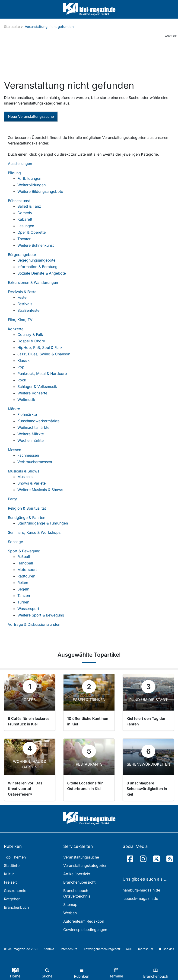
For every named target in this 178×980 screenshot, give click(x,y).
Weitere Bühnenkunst (36, 245)
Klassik (24, 361)
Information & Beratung (37, 267)
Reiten (23, 583)
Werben (70, 913)
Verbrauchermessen (35, 462)
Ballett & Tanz (29, 206)
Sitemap (70, 905)
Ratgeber (12, 899)
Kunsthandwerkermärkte (38, 421)
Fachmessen (28, 455)
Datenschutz (68, 949)
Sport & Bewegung (24, 551)
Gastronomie (15, 891)
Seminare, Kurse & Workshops (34, 532)
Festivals (25, 304)
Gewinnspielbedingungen (85, 930)
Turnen (23, 602)
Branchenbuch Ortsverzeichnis (77, 893)
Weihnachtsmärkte (33, 427)
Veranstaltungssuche (81, 857)
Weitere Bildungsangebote (40, 191)
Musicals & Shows (24, 471)
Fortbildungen (29, 178)
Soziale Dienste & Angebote (42, 273)
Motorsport (27, 570)
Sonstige (15, 542)
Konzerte (16, 329)
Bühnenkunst (19, 201)
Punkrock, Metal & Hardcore (42, 374)
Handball (25, 563)
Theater (24, 239)
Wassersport (28, 609)
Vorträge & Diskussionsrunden (34, 624)
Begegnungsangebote (36, 260)
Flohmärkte (27, 414)
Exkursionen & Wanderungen (33, 282)
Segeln (23, 589)
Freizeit (10, 882)
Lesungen (26, 226)
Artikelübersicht (77, 874)
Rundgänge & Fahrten (27, 518)
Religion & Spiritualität (27, 508)
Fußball (24, 557)
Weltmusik (26, 400)
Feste (22, 297)
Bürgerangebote (22, 255)
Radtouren (26, 576)
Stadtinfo (12, 865)
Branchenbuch (16, 907)
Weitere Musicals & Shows (40, 490)
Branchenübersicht (79, 882)
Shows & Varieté (32, 483)
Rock (22, 380)
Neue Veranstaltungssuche (31, 116)
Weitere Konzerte (32, 393)
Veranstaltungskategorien (85, 865)
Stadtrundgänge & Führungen (43, 523)
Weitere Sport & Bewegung (41, 615)
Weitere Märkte (31, 434)
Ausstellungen (20, 164)
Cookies (166, 949)
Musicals (25, 477)
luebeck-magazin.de (140, 898)
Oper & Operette (32, 232)
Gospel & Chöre (31, 341)
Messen (14, 450)
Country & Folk (30, 334)
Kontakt (49, 949)
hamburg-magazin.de (141, 890)
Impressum (145, 949)
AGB (129, 949)
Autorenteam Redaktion (84, 921)
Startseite (12, 27)
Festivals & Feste (22, 292)
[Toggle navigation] (82, 973)
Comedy (25, 213)
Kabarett (25, 219)
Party (12, 499)
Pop (21, 367)
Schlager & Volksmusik (37, 387)
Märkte (14, 409)
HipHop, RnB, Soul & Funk (40, 347)
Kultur (9, 874)
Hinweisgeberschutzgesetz (102, 949)
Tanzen (24, 596)
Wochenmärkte (30, 440)
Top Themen (15, 857)
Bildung (14, 173)
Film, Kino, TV (20, 320)
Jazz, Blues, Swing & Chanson (44, 354)
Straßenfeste (28, 310)
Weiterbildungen (32, 185)
